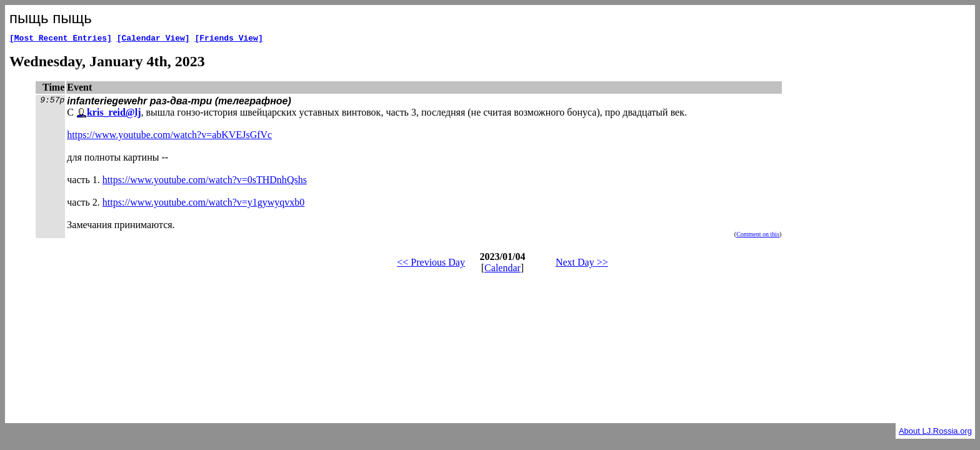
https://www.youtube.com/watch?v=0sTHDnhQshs (205, 182)
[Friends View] (228, 39)
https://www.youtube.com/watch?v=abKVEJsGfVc (169, 137)
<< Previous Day (431, 264)
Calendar (502, 270)
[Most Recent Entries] (61, 39)
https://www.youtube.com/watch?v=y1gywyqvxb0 (204, 204)
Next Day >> (582, 264)
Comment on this (758, 236)
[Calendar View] (153, 39)
